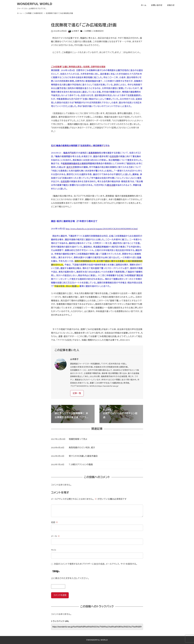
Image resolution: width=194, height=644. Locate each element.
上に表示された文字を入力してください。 (70, 578)
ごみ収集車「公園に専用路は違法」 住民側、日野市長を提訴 (78, 67)
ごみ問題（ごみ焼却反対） (94, 31)
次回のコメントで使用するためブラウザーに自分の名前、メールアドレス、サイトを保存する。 (96, 564)
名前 (55, 522)
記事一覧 (77, 393)
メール (55, 536)
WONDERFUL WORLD (35, 4)
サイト (54, 550)
